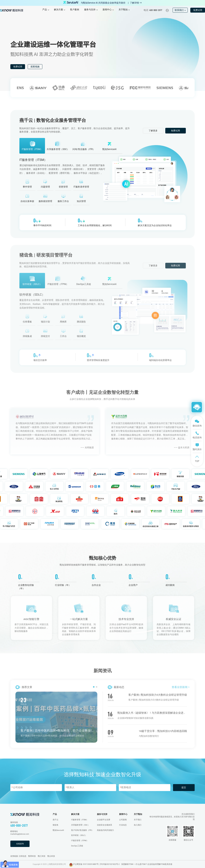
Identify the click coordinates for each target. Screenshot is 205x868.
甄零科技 (32, 856)
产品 (55, 814)
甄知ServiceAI (58, 830)
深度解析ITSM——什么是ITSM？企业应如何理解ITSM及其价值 (147, 864)
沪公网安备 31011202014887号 (86, 864)
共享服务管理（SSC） (80, 825)
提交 (184, 787)
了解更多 (153, 131)
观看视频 (35, 67)
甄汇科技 (42, 856)
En (167, 10)
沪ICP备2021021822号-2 (110, 864)
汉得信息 (23, 856)
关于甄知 (138, 814)
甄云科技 (51, 856)
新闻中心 (123, 814)
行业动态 (123, 825)
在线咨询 (20, 844)
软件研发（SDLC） (79, 835)
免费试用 (198, 10)
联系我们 (180, 10)
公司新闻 (123, 820)
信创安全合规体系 (104, 825)
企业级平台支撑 (104, 820)
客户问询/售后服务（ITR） (82, 830)
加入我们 (138, 825)
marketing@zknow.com (20, 834)
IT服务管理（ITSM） (80, 820)
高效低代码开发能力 (105, 830)
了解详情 (136, 3)
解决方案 (75, 814)
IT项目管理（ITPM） (80, 840)
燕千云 (56, 820)
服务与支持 (102, 814)
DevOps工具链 (77, 846)
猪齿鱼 (56, 825)
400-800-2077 (19, 825)
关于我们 (138, 820)
